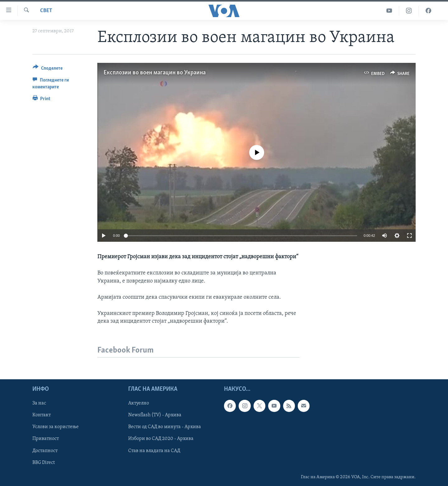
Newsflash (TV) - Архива (155, 415)
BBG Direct (44, 463)
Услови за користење (56, 427)
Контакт (42, 415)
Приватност (46, 439)
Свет (46, 11)
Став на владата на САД (154, 451)
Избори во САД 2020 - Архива (161, 439)
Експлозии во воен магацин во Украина (155, 73)
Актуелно (139, 404)
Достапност (45, 451)
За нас (39, 404)
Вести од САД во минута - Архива (165, 427)
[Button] (48, 69)
